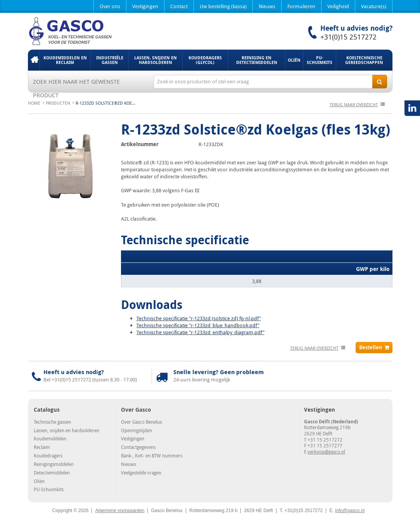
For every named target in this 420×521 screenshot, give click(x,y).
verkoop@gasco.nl (326, 452)
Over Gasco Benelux (142, 422)
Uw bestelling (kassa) (223, 6)
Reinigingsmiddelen (54, 464)
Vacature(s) (374, 6)
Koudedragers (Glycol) (205, 60)
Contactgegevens (138, 447)
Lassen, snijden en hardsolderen (156, 60)
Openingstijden (137, 430)
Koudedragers (48, 455)
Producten (58, 103)
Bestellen (371, 347)
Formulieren (301, 6)
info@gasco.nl (350, 511)
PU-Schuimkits (320, 60)
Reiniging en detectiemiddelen (257, 60)
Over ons (110, 6)
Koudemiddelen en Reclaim (65, 60)
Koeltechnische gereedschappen (364, 60)
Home (34, 60)
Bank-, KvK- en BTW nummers (152, 455)
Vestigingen (145, 6)
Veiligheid (338, 6)
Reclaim (42, 447)
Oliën (294, 60)
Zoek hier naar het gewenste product (76, 83)
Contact (179, 6)
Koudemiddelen (50, 438)
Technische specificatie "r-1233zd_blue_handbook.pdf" (198, 325)
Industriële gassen (110, 60)
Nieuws (267, 6)
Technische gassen (52, 422)
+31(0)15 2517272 (348, 37)
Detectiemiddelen (52, 473)
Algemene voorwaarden (120, 511)
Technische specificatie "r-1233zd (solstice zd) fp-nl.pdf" (199, 318)
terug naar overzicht (354, 104)
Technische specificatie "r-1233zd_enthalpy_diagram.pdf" (200, 332)
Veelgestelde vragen (141, 473)
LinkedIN (412, 108)
